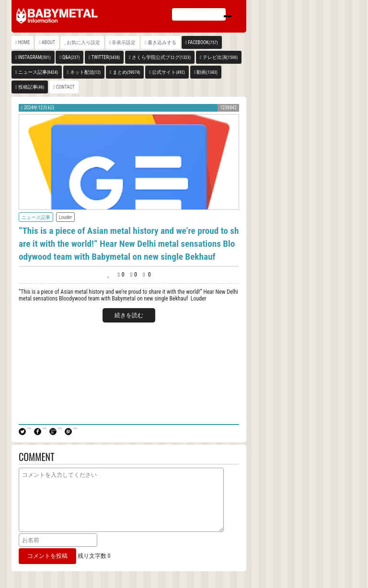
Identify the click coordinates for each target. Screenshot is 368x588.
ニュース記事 (38, 72)
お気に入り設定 (83, 42)
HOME (24, 42)
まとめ (126, 72)
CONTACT (65, 87)
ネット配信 (86, 72)
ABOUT (48, 42)
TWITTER (106, 57)
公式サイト (168, 72)
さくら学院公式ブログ (161, 57)
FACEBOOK (203, 42)
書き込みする (162, 42)
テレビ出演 (220, 57)
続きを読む (129, 315)
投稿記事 (31, 87)
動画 (207, 72)
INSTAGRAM (34, 57)
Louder (65, 217)
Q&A (71, 57)
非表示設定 (124, 42)
